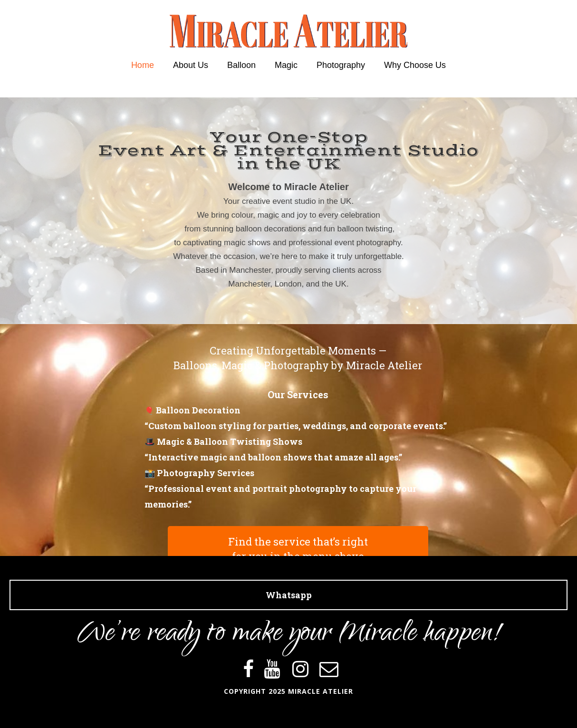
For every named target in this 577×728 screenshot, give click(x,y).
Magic (286, 65)
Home (143, 65)
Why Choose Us (415, 65)
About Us (191, 65)
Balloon (241, 65)
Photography (341, 65)
